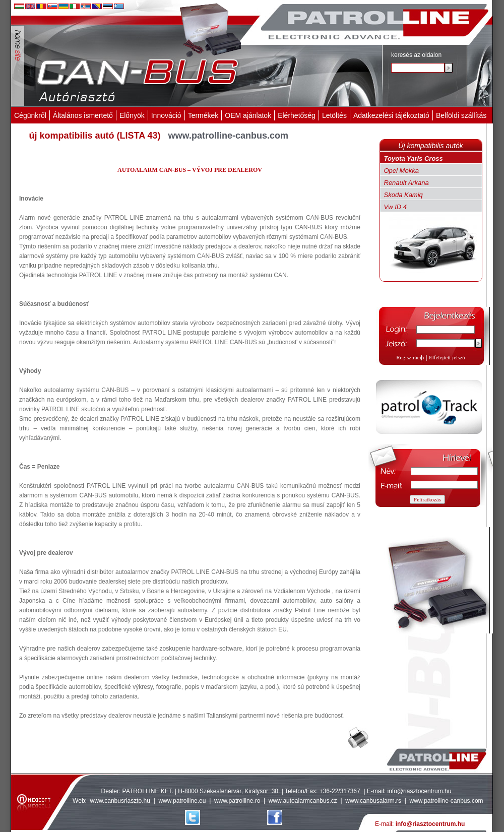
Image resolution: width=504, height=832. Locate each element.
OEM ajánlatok (248, 115)
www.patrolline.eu (182, 801)
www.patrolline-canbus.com (446, 801)
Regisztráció (410, 357)
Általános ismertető (83, 115)
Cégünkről (30, 115)
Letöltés (334, 115)
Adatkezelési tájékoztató (391, 115)
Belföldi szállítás (461, 115)
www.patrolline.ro (237, 801)
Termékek (203, 115)
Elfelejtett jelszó (447, 357)
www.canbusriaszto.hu (120, 801)
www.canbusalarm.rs (374, 801)
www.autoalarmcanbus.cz (303, 801)
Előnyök (132, 115)
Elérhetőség (297, 115)
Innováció (166, 115)
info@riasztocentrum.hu (420, 791)
